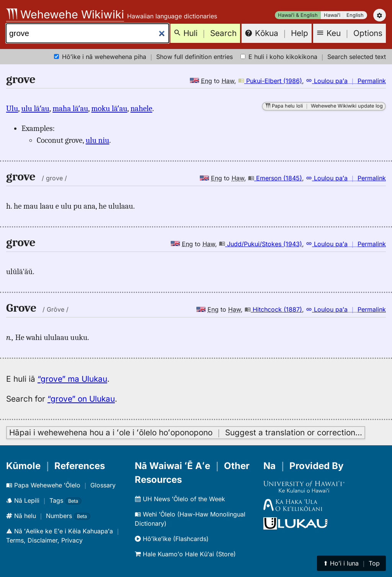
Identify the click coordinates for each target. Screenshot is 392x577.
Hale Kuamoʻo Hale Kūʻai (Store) (185, 554)
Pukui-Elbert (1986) (270, 81)
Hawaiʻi (332, 15)
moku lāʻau (109, 108)
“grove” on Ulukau (81, 399)
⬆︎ (351, 563)
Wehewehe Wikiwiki (65, 14)
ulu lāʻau (35, 108)
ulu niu (98, 140)
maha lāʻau (70, 108)
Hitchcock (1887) (273, 309)
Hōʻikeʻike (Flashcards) (172, 539)
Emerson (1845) (275, 178)
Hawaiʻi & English (298, 15)
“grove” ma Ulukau (72, 379)
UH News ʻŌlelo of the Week (180, 499)
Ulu (12, 108)
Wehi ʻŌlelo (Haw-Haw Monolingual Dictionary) (190, 519)
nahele (141, 108)
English (355, 15)
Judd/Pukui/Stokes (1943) (261, 244)
